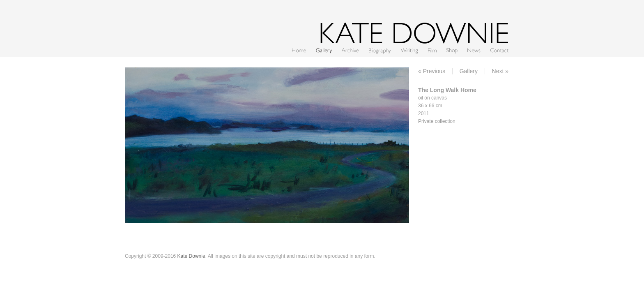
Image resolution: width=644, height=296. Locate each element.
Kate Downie (191, 256)
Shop (452, 50)
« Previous (432, 71)
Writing (409, 50)
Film (432, 50)
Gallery (324, 50)
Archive (350, 50)
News (474, 50)
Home (299, 50)
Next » (500, 71)
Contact (499, 50)
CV (380, 50)
